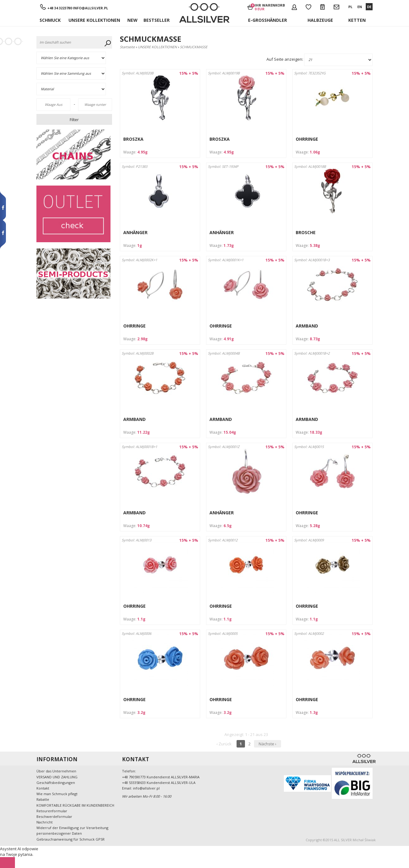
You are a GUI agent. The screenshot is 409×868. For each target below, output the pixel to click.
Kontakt (43, 788)
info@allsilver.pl (90, 8)
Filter (74, 120)
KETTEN (357, 20)
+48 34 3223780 (60, 8)
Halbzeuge (320, 20)
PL (350, 7)
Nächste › (268, 744)
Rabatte (43, 799)
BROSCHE (306, 232)
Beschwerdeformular (54, 816)
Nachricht (45, 822)
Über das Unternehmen (56, 771)
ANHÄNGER (135, 232)
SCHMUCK (50, 20)
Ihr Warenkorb (270, 7)
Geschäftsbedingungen (56, 783)
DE (369, 7)
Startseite (127, 47)
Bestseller (157, 20)
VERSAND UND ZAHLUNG (57, 777)
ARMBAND (307, 326)
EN (360, 7)
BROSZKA (133, 139)
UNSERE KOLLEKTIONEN (94, 20)
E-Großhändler (268, 20)
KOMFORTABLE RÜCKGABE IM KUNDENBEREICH (75, 805)
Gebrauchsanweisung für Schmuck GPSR (71, 839)
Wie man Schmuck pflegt (57, 794)
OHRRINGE (307, 139)
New (132, 20)
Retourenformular (52, 811)
